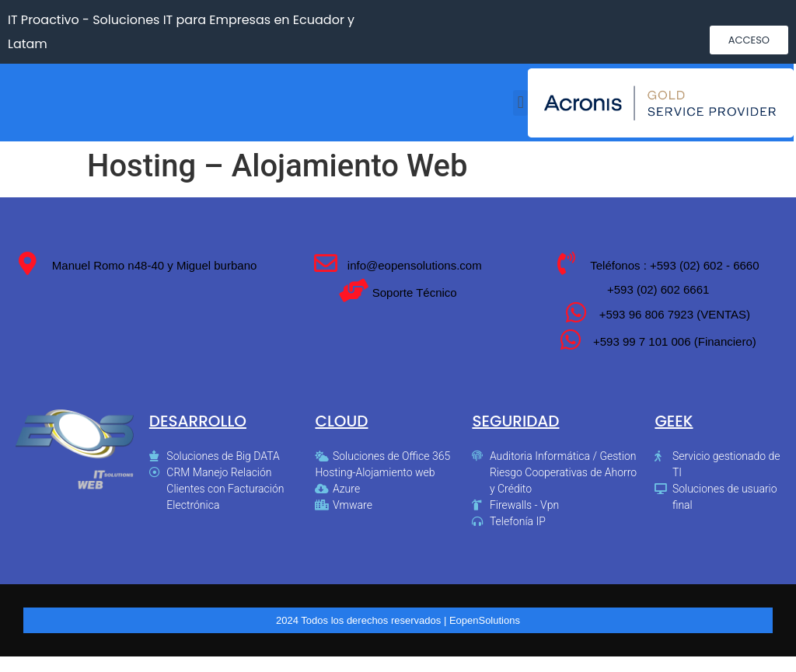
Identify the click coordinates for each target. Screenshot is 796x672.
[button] (749, 40)
